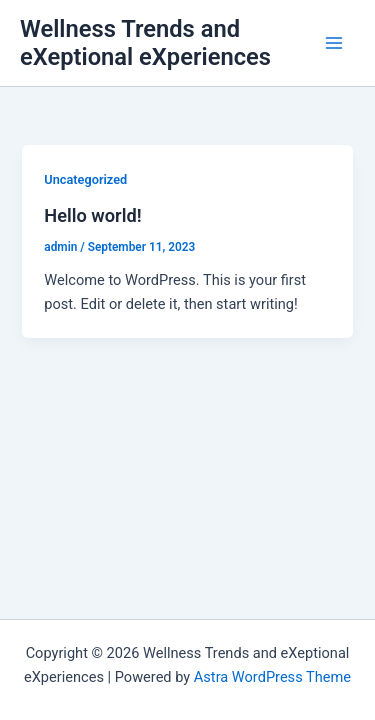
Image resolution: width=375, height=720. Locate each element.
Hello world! (92, 215)
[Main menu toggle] (334, 43)
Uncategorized (85, 179)
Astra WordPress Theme (272, 677)
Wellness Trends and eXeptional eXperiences (145, 43)
